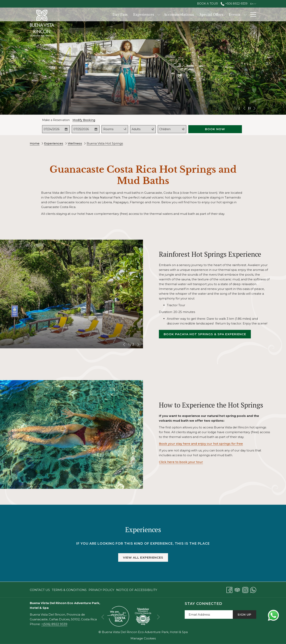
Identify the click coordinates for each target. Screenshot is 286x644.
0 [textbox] (184, 129)
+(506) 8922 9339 (54, 624)
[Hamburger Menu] (252, 14)
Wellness (75, 143)
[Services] (237, 14)
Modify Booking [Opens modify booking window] (84, 120)
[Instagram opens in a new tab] (245, 589)
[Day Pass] (100, 14)
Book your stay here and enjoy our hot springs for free (201, 444)
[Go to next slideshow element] (254, 108)
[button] (56, 129)
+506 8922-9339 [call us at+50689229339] (234, 4)
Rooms (108, 129)
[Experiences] (124, 14)
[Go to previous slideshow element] (244, 108)
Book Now (215, 129)
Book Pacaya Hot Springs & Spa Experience (207, 335)
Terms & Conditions (69, 590)
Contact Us (40, 590)
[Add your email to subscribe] (209, 614)
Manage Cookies (143, 638)
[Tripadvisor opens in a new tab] (237, 589)
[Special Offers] (192, 14)
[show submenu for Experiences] (139, 14)
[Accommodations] (159, 14)
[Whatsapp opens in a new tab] (253, 589)
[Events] (215, 14)
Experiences (54, 143)
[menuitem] (40, 590)
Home (35, 143)
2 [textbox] (153, 129)
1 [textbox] (126, 129)
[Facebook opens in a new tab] (229, 589)
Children (165, 129)
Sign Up (244, 614)
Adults (136, 129)
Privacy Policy (101, 590)
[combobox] (126, 129)
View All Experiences (143, 557)
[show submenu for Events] (225, 14)
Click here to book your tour (181, 462)
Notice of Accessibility (137, 590)
